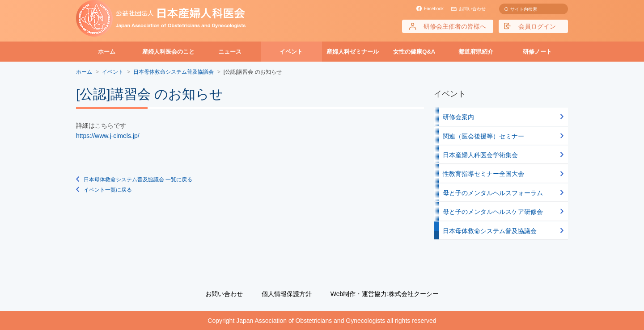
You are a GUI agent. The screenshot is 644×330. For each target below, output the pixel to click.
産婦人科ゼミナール (353, 52)
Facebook (434, 9)
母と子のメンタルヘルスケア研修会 (493, 212)
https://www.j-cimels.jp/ (108, 136)
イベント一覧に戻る (108, 190)
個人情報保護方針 (287, 294)
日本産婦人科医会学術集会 (480, 155)
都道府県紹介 (476, 52)
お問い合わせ (472, 9)
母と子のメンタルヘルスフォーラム (493, 193)
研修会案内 (458, 117)
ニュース (230, 52)
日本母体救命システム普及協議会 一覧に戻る (138, 180)
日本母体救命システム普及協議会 (490, 231)
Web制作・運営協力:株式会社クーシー (385, 294)
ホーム (107, 52)
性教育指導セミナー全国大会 (483, 174)
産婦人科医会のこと (168, 52)
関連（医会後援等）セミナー (483, 136)
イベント (291, 52)
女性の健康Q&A (414, 52)
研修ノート (537, 52)
